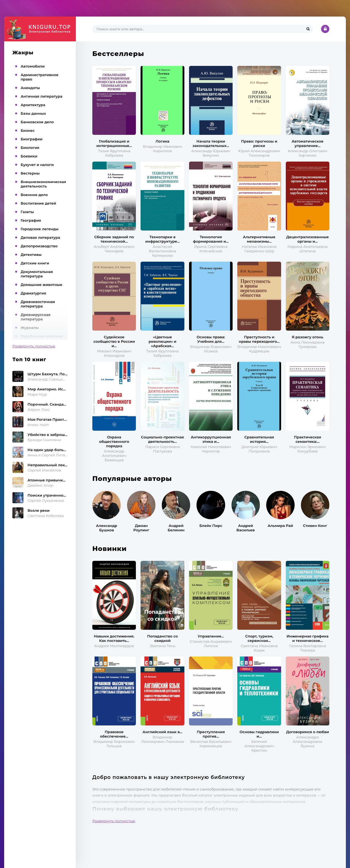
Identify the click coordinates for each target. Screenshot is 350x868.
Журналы (30, 328)
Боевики (29, 156)
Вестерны (30, 173)
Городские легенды (40, 229)
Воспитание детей (38, 203)
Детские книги (35, 263)
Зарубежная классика (42, 336)
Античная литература (41, 96)
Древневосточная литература (38, 304)
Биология (30, 148)
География (31, 220)
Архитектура (33, 105)
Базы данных (33, 113)
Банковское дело (37, 122)
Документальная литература (37, 274)
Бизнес (28, 130)
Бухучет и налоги (37, 165)
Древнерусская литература (36, 317)
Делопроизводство (39, 246)
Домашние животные (41, 285)
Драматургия (33, 293)
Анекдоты (30, 88)
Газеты (27, 212)
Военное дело (34, 195)
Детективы (31, 254)
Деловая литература (40, 237)
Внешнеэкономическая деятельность (43, 184)
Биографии (32, 139)
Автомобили (33, 66)
